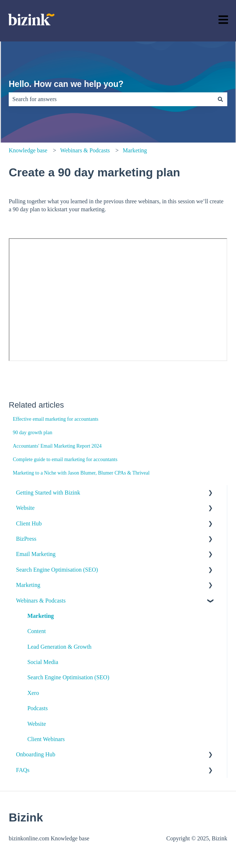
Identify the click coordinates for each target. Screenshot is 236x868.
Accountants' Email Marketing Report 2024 (57, 446)
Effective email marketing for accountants (55, 419)
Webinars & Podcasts (85, 150)
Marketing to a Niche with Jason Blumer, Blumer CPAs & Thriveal (81, 473)
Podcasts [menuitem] (37, 708)
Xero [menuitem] (33, 693)
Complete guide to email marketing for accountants (65, 459)
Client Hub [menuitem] (29, 523)
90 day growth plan (32, 433)
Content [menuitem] (37, 631)
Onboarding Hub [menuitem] (36, 754)
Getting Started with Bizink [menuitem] (48, 493)
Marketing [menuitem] (28, 585)
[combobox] (111, 99)
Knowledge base (28, 150)
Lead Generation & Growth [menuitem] (59, 647)
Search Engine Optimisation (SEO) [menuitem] (57, 570)
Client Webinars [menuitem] (46, 739)
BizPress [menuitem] (26, 539)
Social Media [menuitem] (43, 662)
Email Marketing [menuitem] (36, 554)
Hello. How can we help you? (66, 84)
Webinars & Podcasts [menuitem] (41, 601)
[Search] (220, 99)
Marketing (135, 150)
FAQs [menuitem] (23, 770)
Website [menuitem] (25, 508)
